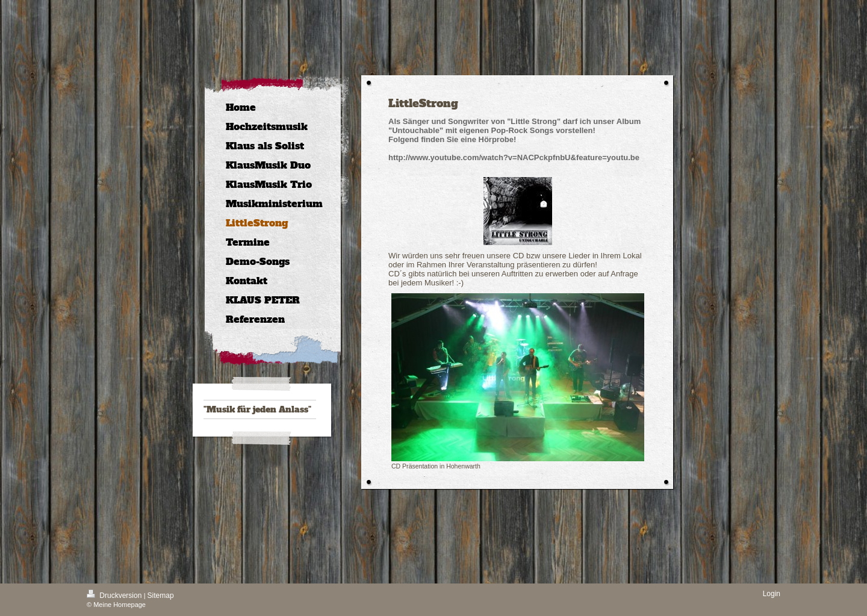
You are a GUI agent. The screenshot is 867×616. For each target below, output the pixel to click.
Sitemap (161, 596)
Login (772, 594)
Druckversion (115, 596)
